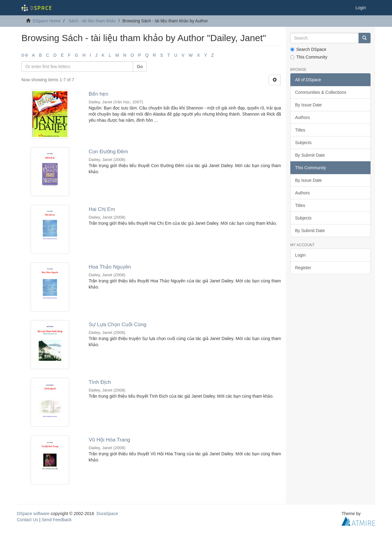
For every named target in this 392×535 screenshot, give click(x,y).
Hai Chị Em (102, 209)
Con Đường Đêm (108, 152)
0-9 (24, 55)
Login (300, 255)
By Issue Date (309, 105)
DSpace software (33, 514)
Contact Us (27, 520)
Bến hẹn (98, 94)
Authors (303, 117)
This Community (309, 57)
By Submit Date (310, 155)
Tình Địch (100, 382)
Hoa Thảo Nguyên (110, 267)
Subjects (303, 143)
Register (303, 268)
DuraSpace (107, 514)
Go (140, 67)
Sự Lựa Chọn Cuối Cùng (117, 325)
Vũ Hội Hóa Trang (109, 440)
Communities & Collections (321, 92)
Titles (300, 130)
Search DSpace (308, 49)
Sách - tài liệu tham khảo (92, 21)
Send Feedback (57, 520)
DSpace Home (47, 21)
